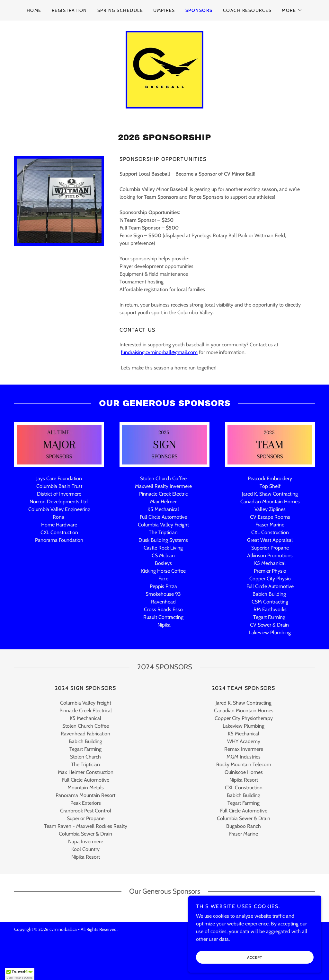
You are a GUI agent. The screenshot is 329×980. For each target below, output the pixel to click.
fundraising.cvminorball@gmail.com (159, 377)
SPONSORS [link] (199, 10)
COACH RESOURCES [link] (247, 10)
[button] (292, 10)
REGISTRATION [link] (69, 10)
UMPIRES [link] (164, 10)
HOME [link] (34, 10)
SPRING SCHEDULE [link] (120, 10)
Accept (257, 970)
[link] (164, 82)
